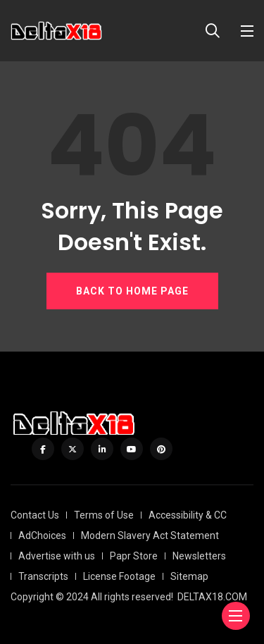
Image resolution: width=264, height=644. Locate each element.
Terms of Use (104, 515)
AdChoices (42, 535)
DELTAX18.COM (212, 597)
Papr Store (134, 556)
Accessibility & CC (188, 515)
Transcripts (43, 576)
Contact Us (35, 515)
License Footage (119, 576)
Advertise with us (57, 556)
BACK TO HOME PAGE (132, 291)
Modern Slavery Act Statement (150, 535)
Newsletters (199, 556)
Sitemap (189, 576)
